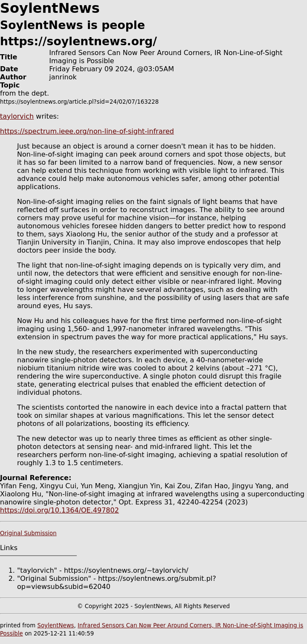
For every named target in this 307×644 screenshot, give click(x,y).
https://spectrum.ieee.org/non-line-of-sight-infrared (87, 131)
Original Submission (28, 533)
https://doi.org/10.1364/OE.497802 (59, 510)
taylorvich (17, 116)
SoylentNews (55, 625)
